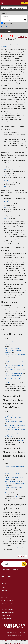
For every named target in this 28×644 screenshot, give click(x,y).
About (3, 587)
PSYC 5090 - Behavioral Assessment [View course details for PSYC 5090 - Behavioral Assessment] (14, 422)
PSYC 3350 (7, 175)
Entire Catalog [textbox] (6, 16)
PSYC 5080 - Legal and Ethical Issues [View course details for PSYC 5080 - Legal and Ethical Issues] (14, 341)
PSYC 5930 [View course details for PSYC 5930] (17, 497)
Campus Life (5, 584)
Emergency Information (7, 610)
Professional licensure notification (12, 548)
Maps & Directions (6, 616)
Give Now (4, 591)
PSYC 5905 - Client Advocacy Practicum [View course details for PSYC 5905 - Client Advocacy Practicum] (15, 379)
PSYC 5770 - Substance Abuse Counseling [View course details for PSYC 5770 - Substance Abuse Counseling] (15, 369)
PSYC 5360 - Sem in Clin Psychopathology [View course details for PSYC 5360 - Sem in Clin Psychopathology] (15, 354)
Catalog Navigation (8, 31)
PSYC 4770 (7, 186)
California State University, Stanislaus (11, 632)
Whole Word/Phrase (8, 23)
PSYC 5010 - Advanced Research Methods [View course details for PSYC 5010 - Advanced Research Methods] (15, 470)
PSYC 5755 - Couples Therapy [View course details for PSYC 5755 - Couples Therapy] (12, 481)
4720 (12, 170)
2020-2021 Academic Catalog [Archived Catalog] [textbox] (14, 8)
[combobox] (14, 8)
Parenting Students (6, 619)
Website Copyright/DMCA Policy (14, 636)
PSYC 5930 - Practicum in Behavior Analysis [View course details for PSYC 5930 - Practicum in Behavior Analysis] (16, 437)
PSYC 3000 (7, 164)
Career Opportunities (7, 603)
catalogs (6, 640)
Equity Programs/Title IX (8, 613)
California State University (14, 627)
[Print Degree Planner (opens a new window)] (19, 37)
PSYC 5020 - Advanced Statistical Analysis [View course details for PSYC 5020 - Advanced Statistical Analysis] (15, 474)
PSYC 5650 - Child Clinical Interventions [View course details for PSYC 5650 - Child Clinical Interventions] (15, 358)
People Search (16, 570)
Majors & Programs (7, 580)
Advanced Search (5, 27)
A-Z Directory (7, 570)
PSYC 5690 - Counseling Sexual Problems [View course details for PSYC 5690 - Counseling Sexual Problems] (15, 362)
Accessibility (4, 597)
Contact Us (4, 606)
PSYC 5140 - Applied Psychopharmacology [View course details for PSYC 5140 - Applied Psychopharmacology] (16, 345)
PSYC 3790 (7, 181)
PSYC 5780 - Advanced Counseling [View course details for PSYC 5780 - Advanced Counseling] (13, 373)
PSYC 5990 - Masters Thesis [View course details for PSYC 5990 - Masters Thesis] (12, 383)
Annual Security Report (7, 600)
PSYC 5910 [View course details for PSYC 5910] (20, 440)
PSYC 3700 (7, 170)
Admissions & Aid (6, 577)
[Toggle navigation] (24, 3)
